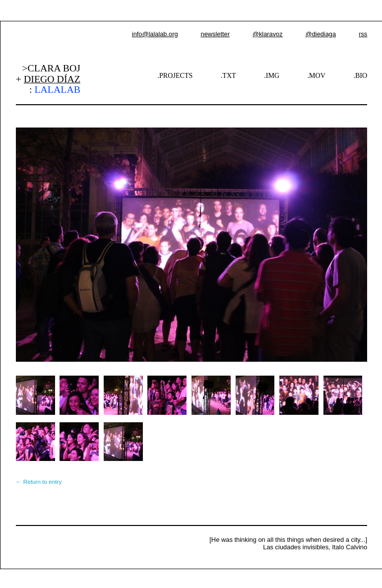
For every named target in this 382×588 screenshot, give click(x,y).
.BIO (360, 75)
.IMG (272, 75)
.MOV (317, 75)
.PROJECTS (175, 75)
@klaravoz (268, 34)
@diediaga (321, 34)
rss (363, 34)
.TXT (228, 75)
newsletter (215, 34)
